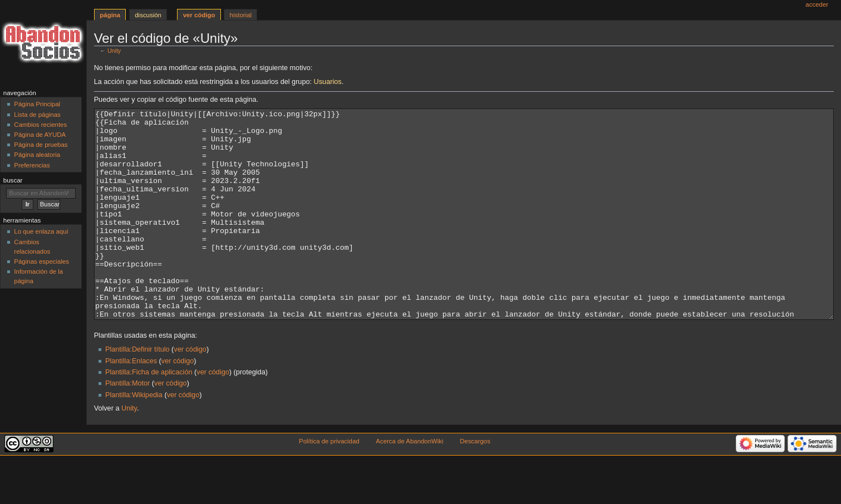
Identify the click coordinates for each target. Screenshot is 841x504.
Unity (114, 51)
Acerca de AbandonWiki (409, 483)
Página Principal (37, 104)
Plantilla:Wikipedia (134, 437)
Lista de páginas (37, 115)
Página (110, 15)
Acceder (817, 4)
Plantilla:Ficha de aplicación (149, 414)
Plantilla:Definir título (137, 391)
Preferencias (32, 165)
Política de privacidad (329, 483)
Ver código (199, 15)
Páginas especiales (41, 261)
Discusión (148, 15)
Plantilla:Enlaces (131, 403)
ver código (190, 391)
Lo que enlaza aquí (41, 231)
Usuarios (328, 82)
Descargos (475, 483)
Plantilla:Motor (127, 425)
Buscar (13, 180)
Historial (241, 15)
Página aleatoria (37, 155)
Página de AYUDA (40, 135)
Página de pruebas (41, 145)
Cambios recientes (40, 125)
